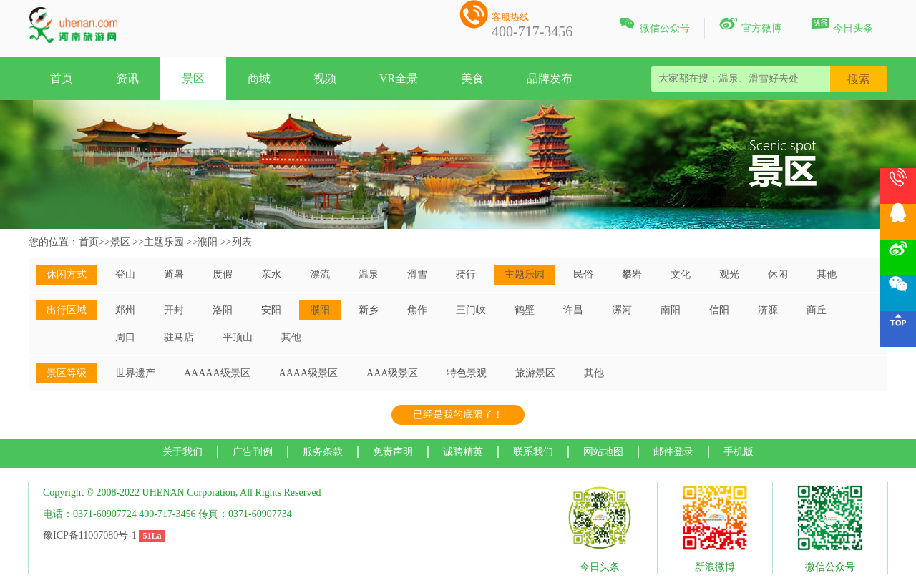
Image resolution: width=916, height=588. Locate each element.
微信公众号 (654, 26)
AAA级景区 (392, 373)
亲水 (271, 274)
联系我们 (533, 452)
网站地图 (603, 452)
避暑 (174, 274)
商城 (259, 78)
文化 (681, 274)
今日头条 (842, 26)
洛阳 (223, 310)
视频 (325, 78)
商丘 (817, 310)
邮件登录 (673, 452)
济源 (768, 310)
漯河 (622, 310)
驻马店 (179, 337)
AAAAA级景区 (217, 373)
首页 (62, 78)
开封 (174, 310)
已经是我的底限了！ (458, 415)
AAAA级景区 (308, 373)
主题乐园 (164, 242)
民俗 (583, 274)
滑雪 (417, 274)
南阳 (671, 310)
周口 (125, 337)
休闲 (778, 274)
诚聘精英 (463, 452)
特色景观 (467, 373)
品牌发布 (550, 78)
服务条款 (323, 452)
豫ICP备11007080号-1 (90, 535)
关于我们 (182, 452)
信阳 (719, 310)
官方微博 (750, 26)
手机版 (739, 452)
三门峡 (471, 310)
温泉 (369, 274)
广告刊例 (253, 452)
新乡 (369, 310)
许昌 (573, 310)
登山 (125, 274)
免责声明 (393, 452)
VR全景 (399, 78)
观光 (729, 274)
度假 (223, 274)
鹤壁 (525, 310)
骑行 (466, 274)
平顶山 (238, 337)
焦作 (417, 310)
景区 (193, 78)
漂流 (320, 274)
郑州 (125, 310)
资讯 (127, 78)
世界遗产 (135, 373)
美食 (472, 78)
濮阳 (208, 242)
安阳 (271, 310)
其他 (827, 274)
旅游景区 (535, 373)
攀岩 (632, 274)
